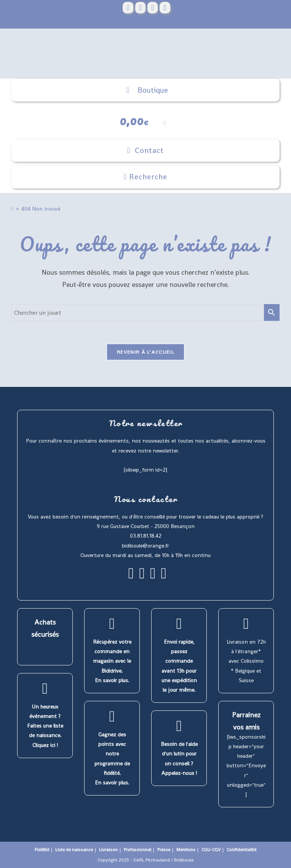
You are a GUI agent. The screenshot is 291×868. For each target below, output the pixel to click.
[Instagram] (142, 577)
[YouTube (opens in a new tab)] (165, 8)
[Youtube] (164, 577)
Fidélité (42, 850)
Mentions (186, 850)
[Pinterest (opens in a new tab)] (140, 8)
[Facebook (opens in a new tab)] (128, 8)
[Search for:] (145, 177)
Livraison (108, 850)
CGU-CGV (211, 850)
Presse (164, 850)
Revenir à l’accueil (145, 352)
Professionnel (138, 850)
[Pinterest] (153, 577)
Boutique (145, 90)
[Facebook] (131, 577)
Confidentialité (241, 850)
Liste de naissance (74, 850)
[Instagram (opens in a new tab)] (153, 8)
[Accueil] (12, 209)
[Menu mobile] (145, 150)
